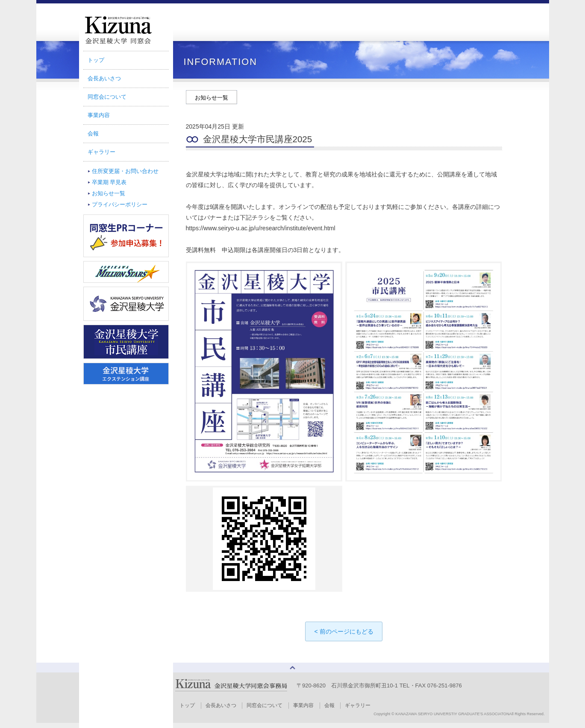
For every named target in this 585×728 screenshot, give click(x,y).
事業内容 (99, 115)
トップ (96, 60)
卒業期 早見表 (109, 182)
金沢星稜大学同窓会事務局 (232, 690)
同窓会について (107, 97)
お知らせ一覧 (109, 193)
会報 (93, 134)
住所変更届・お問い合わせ (125, 171)
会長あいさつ (104, 78)
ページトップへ (293, 670)
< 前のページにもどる (344, 631)
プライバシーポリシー (120, 204)
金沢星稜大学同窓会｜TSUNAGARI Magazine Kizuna (126, 30)
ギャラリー (101, 152)
